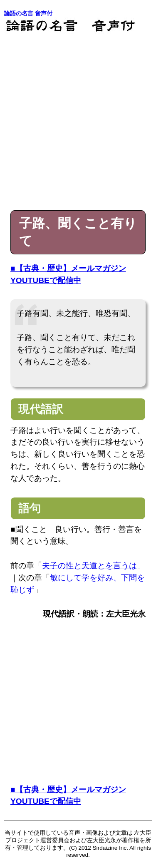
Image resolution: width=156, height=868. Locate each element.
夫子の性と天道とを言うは (89, 566)
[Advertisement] (78, 120)
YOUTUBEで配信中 (46, 280)
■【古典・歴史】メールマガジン (68, 268)
